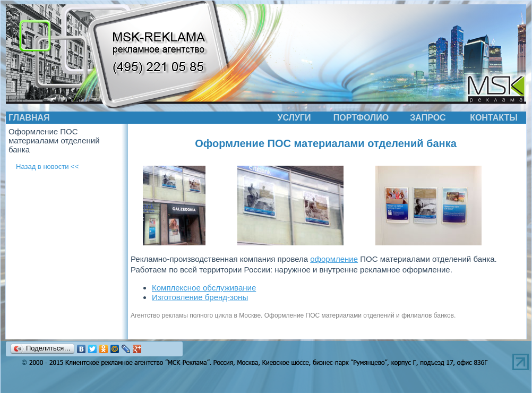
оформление (334, 259)
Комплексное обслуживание (204, 288)
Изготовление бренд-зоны (200, 297)
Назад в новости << (47, 166)
